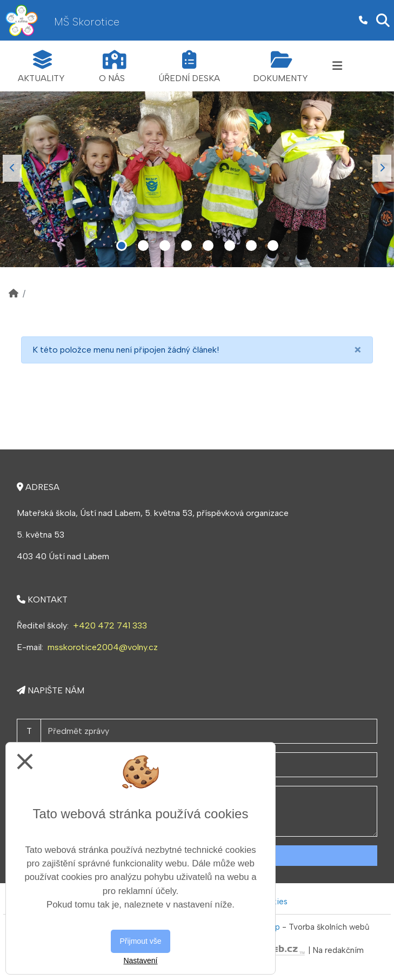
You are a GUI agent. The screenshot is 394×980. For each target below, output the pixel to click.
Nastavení (140, 961)
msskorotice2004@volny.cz (103, 647)
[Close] (358, 350)
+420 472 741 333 (110, 625)
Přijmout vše (140, 941)
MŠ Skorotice (87, 22)
